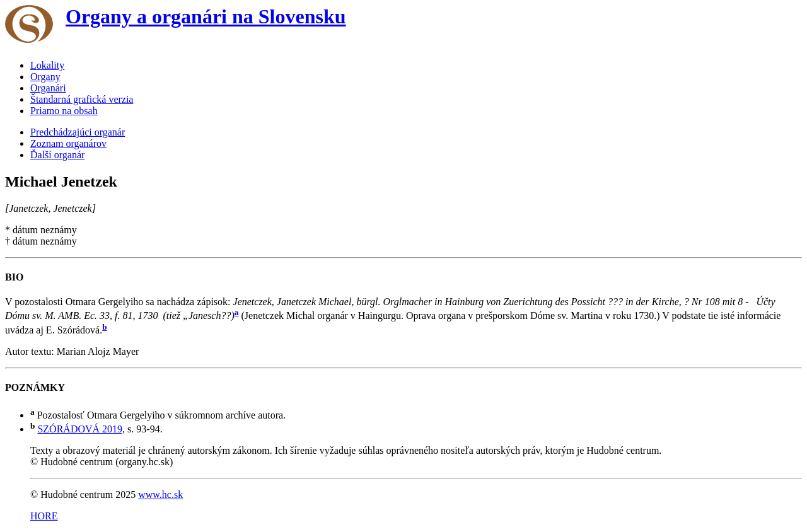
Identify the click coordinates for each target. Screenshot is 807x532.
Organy (45, 77)
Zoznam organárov (68, 143)
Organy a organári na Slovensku (206, 16)
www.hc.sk (160, 494)
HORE (44, 516)
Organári (48, 88)
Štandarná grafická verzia (82, 99)
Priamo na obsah (64, 111)
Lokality (47, 65)
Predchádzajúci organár (78, 132)
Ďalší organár (57, 155)
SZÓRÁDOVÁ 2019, (81, 429)
